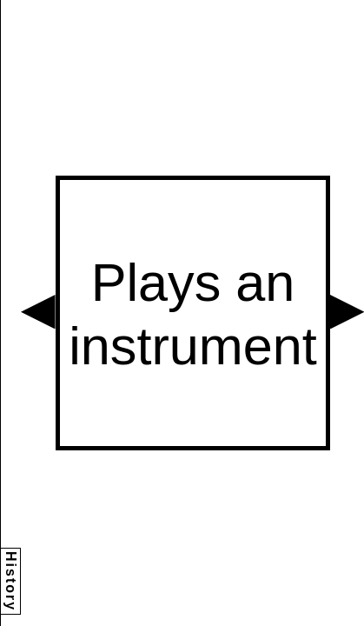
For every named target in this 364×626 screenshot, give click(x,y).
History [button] (11, 581)
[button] (38, 312)
